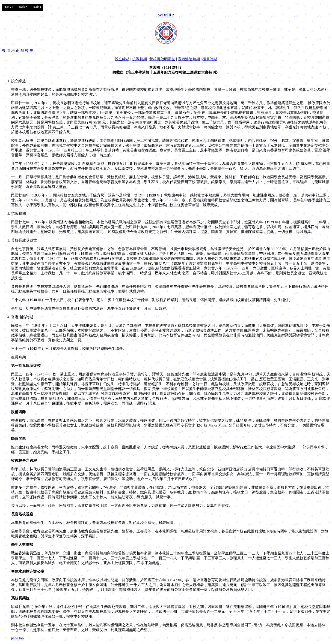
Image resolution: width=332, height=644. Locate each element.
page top (17, 638)
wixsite (166, 15)
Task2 (23, 7)
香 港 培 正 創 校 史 (18, 50)
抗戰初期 (139, 59)
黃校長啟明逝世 (162, 59)
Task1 (9, 7)
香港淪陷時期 (189, 59)
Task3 (36, 7)
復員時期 (210, 59)
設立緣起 (122, 59)
